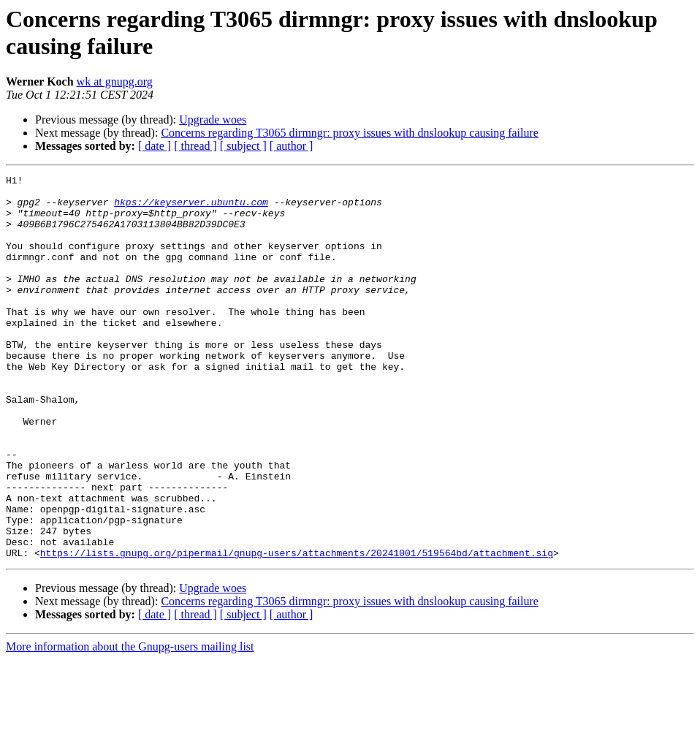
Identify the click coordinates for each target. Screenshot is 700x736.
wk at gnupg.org (115, 81)
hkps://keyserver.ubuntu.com (191, 208)
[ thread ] (195, 146)
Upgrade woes (213, 119)
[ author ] (292, 146)
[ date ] (155, 146)
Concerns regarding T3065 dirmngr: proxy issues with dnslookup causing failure (350, 133)
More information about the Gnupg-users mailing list (130, 723)
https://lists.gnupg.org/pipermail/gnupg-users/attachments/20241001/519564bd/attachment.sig (297, 629)
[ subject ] (243, 146)
